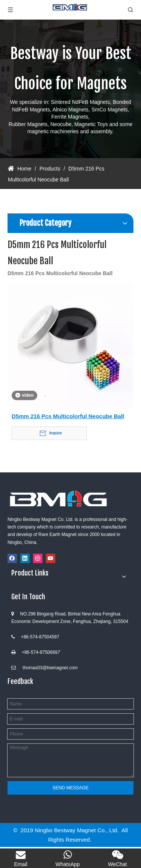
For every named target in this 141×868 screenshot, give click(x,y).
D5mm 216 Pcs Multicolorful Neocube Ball (68, 416)
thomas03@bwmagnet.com (50, 668)
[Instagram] (38, 558)
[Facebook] (12, 558)
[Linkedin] (25, 558)
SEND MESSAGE (70, 788)
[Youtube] (51, 558)
